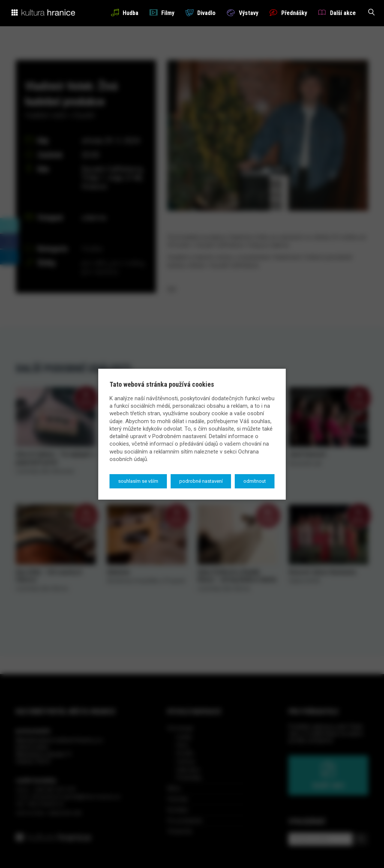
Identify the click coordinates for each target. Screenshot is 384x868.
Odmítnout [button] (255, 481)
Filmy (162, 13)
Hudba (125, 13)
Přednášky (288, 13)
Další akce (337, 13)
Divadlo (201, 13)
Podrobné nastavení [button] (201, 481)
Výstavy (242, 13)
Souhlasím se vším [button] (138, 481)
